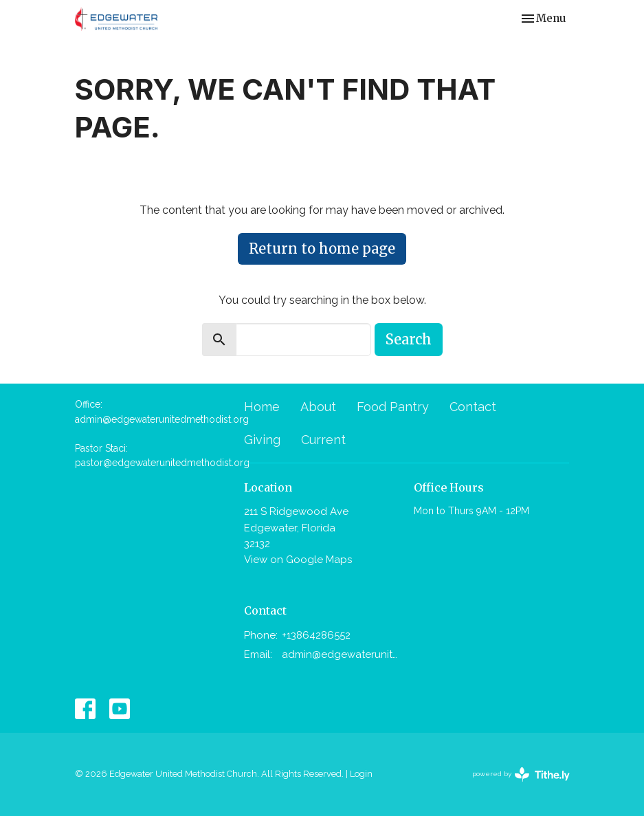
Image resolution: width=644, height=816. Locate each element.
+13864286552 (316, 635)
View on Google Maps (298, 560)
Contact (473, 407)
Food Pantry (393, 407)
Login (361, 774)
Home (262, 407)
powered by (521, 774)
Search (409, 339)
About (318, 407)
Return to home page (322, 249)
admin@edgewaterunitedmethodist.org (341, 654)
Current (323, 440)
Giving (262, 440)
